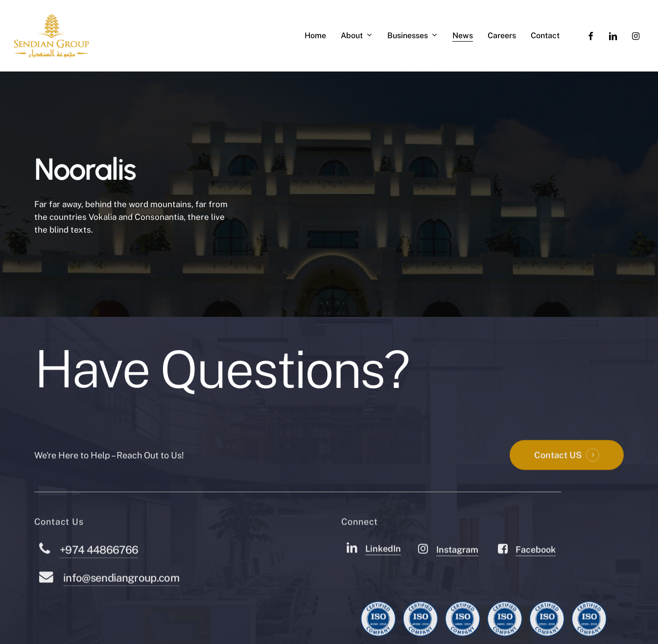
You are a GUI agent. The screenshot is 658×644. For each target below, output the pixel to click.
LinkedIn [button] (383, 569)
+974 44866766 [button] (99, 570)
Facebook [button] (536, 570)
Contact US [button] (558, 475)
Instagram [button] (457, 570)
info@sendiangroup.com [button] (121, 598)
